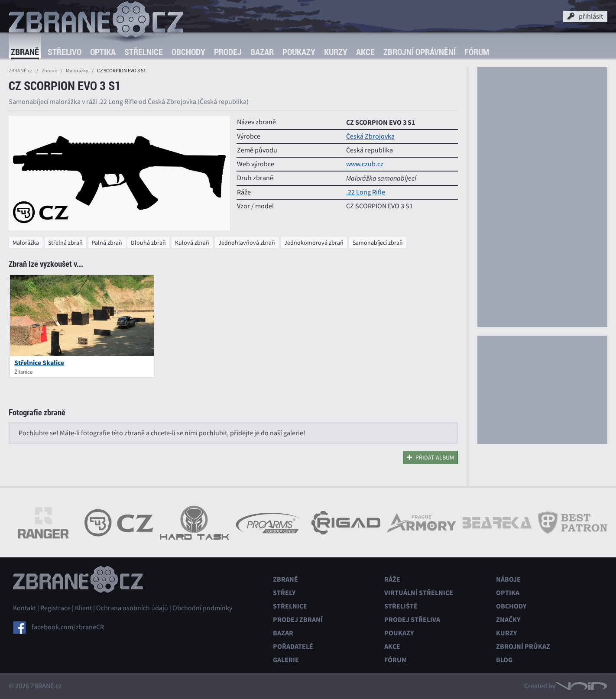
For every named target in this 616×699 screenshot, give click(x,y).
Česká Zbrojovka (370, 136)
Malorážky (77, 71)
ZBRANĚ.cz (21, 71)
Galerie (286, 660)
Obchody (188, 52)
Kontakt (24, 608)
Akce (365, 52)
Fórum (477, 52)
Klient (83, 608)
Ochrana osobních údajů (132, 608)
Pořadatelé (293, 646)
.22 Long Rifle (366, 192)
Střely (284, 593)
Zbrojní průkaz (523, 646)
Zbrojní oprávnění (420, 52)
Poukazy (299, 52)
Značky (508, 620)
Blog (504, 660)
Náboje (508, 579)
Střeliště (401, 606)
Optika (103, 52)
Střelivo (65, 52)
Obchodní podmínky (202, 608)
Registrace (55, 608)
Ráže (392, 579)
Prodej (228, 52)
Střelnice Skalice (39, 363)
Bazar (262, 52)
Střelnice (144, 52)
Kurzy (336, 52)
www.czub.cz (365, 164)
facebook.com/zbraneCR (68, 627)
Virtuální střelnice (419, 593)
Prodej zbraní (298, 620)
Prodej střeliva (412, 620)
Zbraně (25, 52)
